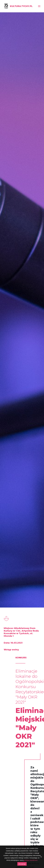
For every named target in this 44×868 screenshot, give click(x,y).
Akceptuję (22, 864)
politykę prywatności (31, 860)
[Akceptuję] (41, 857)
